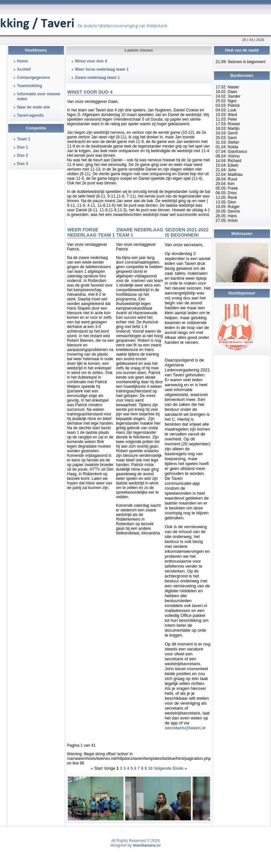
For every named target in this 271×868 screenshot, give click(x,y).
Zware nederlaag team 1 (97, 78)
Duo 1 (23, 147)
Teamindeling (30, 86)
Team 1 (24, 139)
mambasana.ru (147, 845)
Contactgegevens (34, 78)
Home (23, 61)
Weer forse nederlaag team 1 (102, 69)
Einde (178, 768)
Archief (24, 69)
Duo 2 (23, 155)
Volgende (163, 768)
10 (150, 768)
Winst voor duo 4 (91, 61)
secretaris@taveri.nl (185, 728)
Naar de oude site (34, 107)
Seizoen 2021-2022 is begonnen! (187, 232)
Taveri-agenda (30, 115)
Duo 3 (23, 164)
